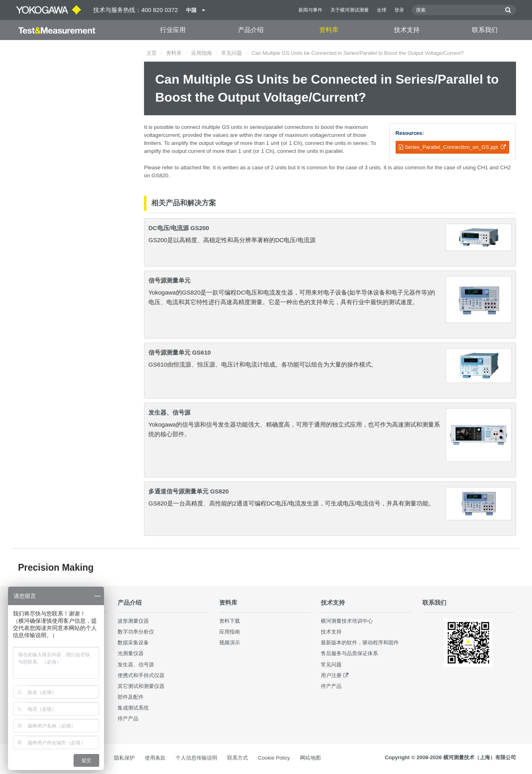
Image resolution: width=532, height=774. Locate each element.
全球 (382, 10)
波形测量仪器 (133, 621)
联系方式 (238, 758)
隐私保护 (124, 758)
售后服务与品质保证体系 (349, 653)
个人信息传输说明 (196, 758)
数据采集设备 (133, 643)
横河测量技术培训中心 (347, 621)
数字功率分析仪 (136, 632)
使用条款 (155, 758)
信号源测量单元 (169, 280)
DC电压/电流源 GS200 (179, 228)
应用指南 (202, 53)
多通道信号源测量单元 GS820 (189, 491)
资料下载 (230, 621)
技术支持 (407, 30)
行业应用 (173, 30)
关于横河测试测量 (350, 10)
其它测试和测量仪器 (141, 686)
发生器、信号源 (169, 412)
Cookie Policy (274, 758)
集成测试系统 (133, 708)
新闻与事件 (310, 10)
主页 (152, 53)
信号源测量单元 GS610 (180, 352)
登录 (399, 10)
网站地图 (310, 758)
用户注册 (331, 675)
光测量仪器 (131, 653)
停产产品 (128, 719)
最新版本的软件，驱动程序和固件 (360, 643)
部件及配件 (131, 697)
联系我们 (485, 30)
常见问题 (232, 53)
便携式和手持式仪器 (141, 675)
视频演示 (230, 643)
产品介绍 (251, 30)
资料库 (329, 30)
